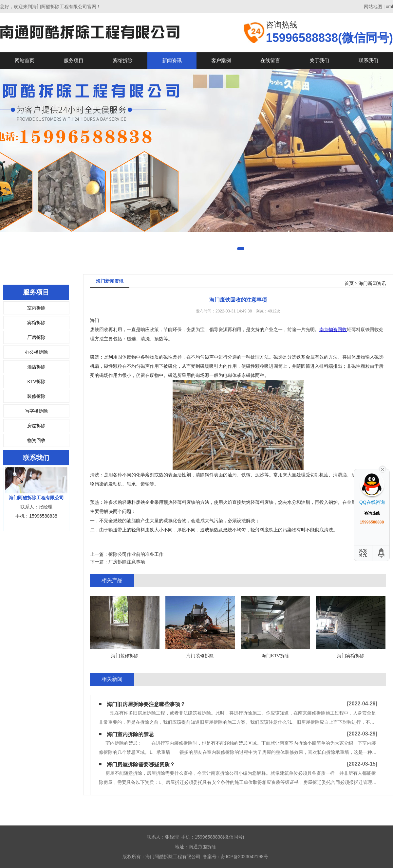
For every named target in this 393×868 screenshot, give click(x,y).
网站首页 (25, 60)
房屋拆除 (36, 426)
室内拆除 (36, 308)
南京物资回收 (333, 329)
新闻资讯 (172, 60)
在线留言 (270, 60)
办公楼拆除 (36, 352)
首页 (349, 283)
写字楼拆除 (36, 411)
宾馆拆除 (123, 60)
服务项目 (74, 60)
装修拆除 (36, 396)
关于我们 (319, 60)
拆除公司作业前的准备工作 (136, 554)
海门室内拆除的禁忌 (130, 734)
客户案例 (221, 60)
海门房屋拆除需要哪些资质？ (141, 764)
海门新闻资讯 (372, 283)
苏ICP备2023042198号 (244, 857)
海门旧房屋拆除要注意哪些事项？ (146, 704)
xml (389, 7)
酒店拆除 (36, 367)
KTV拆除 (36, 381)
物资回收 (36, 440)
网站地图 (373, 7)
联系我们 (368, 60)
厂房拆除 (36, 337)
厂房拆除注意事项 (127, 562)
